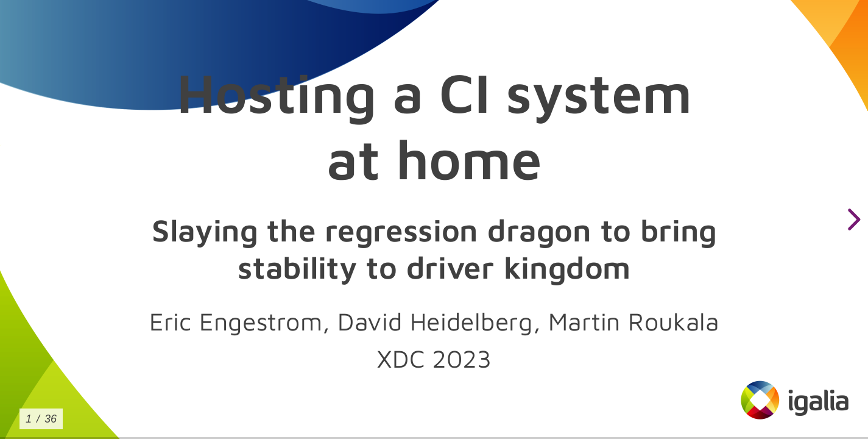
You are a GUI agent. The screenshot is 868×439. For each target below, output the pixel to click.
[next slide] (852, 220)
